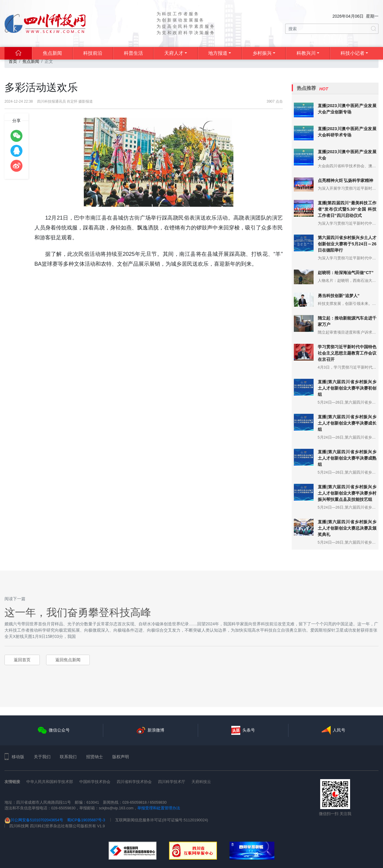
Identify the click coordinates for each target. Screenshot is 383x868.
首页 (13, 61)
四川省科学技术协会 (134, 782)
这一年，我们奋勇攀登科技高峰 (78, 612)
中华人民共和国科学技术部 (50, 782)
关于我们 (42, 757)
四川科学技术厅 (172, 782)
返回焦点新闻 (68, 660)
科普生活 (133, 53)
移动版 (14, 757)
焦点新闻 (52, 53)
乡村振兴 (262, 53)
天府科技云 (201, 782)
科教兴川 (306, 53)
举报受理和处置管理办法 (159, 808)
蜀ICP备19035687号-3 (86, 820)
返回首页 (22, 660)
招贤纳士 (95, 757)
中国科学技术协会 (95, 782)
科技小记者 (352, 53)
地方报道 (218, 53)
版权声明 (121, 757)
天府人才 (174, 53)
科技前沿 (93, 53)
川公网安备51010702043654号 (34, 820)
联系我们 (68, 757)
